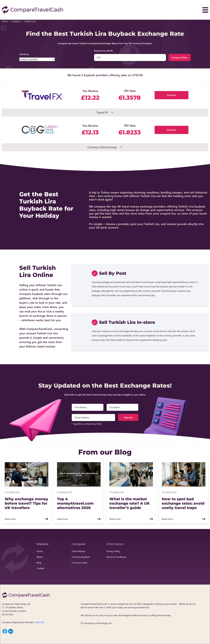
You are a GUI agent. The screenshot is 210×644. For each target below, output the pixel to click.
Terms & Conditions (116, 557)
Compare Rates (180, 57)
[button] (105, 99)
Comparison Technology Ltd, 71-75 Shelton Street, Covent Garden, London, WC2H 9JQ (16, 609)
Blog (39, 562)
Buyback (16, 21)
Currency (24, 54)
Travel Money (78, 551)
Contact (40, 568)
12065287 (39, 622)
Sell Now (171, 95)
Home (5, 21)
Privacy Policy (113, 551)
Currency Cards (79, 562)
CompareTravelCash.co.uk (94, 604)
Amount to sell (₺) (103, 51)
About (40, 557)
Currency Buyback (81, 557)
